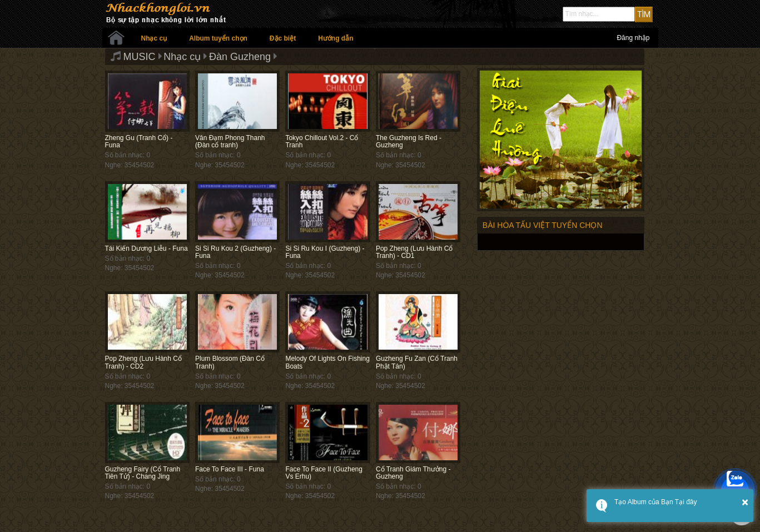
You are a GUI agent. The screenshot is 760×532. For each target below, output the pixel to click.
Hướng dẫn (336, 38)
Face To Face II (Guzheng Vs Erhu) (324, 473)
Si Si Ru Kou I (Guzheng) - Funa (325, 252)
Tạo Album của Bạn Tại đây (656, 502)
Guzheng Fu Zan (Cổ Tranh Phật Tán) (417, 362)
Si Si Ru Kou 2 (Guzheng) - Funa (235, 252)
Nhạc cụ (154, 38)
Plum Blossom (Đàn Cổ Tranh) (230, 362)
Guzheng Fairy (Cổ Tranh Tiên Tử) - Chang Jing (143, 473)
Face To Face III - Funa (230, 469)
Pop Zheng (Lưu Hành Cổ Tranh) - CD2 (143, 362)
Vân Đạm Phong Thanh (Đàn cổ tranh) (230, 141)
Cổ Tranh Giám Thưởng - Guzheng (413, 473)
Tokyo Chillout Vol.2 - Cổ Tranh (322, 141)
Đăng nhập (633, 38)
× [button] (745, 502)
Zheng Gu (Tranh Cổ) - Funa (139, 141)
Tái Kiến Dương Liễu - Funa (146, 248)
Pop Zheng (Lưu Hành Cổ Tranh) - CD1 (414, 252)
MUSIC (140, 57)
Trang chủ (116, 38)
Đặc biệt (283, 38)
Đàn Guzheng (240, 57)
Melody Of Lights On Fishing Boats (327, 362)
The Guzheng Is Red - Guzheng (409, 141)
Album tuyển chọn (218, 38)
